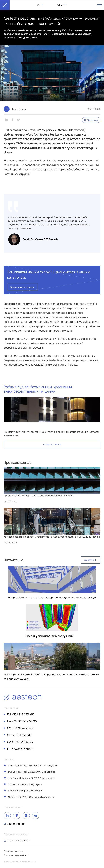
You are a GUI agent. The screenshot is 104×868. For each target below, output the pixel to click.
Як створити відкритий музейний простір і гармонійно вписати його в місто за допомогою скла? (51, 677)
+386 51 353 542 (20, 735)
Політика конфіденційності (16, 855)
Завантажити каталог (22, 287)
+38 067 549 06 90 (22, 721)
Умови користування (13, 851)
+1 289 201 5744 (20, 742)
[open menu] (100, 5)
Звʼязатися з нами (52, 445)
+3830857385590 (21, 749)
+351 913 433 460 (21, 714)
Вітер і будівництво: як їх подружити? (49, 636)
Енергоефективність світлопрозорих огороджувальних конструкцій (52, 597)
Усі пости (91, 560)
